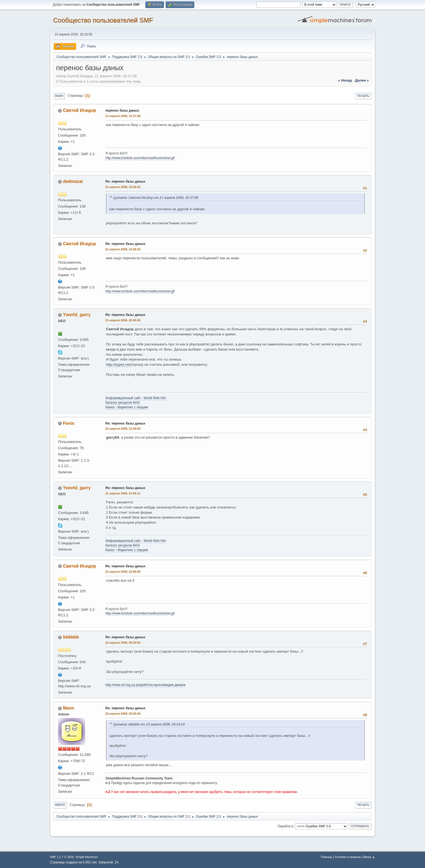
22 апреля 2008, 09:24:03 (123, 643)
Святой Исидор (79, 110)
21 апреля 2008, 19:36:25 (123, 249)
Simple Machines (86, 857)
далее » (362, 80)
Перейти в (285, 826)
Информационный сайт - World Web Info (136, 398)
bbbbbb (71, 637)
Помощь (327, 857)
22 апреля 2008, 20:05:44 (123, 714)
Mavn (68, 708)
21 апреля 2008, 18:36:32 (123, 187)
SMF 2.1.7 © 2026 (62, 857)
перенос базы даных (122, 111)
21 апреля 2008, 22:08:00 (123, 572)
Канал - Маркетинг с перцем (127, 407)
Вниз (59, 96)
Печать (363, 96)
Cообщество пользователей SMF (103, 20)
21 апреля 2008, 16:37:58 (123, 116)
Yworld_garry (77, 315)
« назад (345, 80)
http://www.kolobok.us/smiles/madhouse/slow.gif (140, 158)
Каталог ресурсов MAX (123, 403)
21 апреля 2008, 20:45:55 (123, 320)
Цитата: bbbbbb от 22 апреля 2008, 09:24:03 (149, 724)
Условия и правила (348, 857)
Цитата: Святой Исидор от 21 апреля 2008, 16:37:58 (156, 198)
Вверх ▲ (369, 857)
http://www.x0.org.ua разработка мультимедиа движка (145, 685)
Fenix (69, 423)
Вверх (60, 805)
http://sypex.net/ (119, 365)
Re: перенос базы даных (125, 182)
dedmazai (73, 181)
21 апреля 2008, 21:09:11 (123, 493)
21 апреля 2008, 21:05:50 (123, 429)
